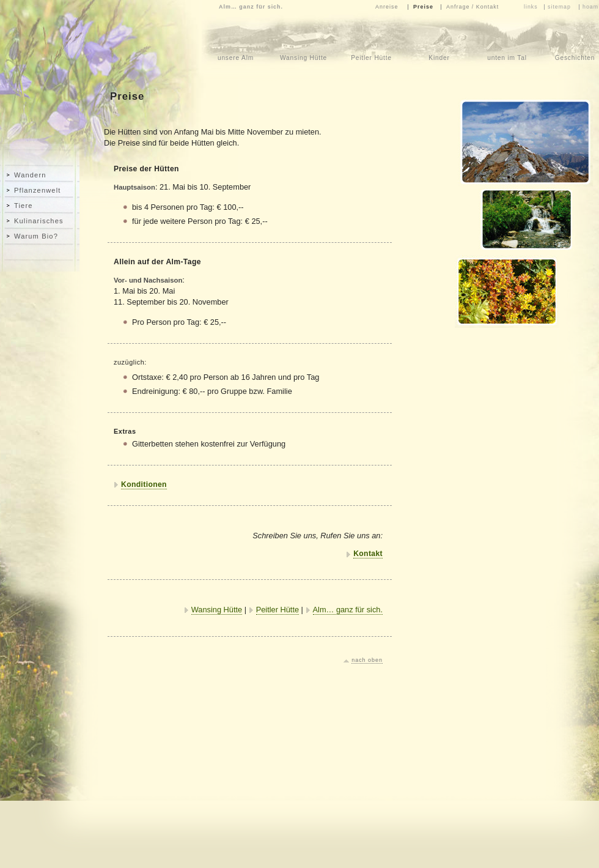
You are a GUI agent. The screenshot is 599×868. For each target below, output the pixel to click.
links (531, 7)
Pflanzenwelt (37, 190)
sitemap (559, 7)
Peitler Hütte (277, 610)
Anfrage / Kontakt (472, 7)
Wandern (30, 175)
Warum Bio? (36, 236)
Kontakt (368, 554)
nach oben (367, 660)
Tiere (24, 206)
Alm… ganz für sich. (348, 610)
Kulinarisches (39, 221)
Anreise (387, 7)
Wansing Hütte (217, 610)
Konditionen (144, 484)
